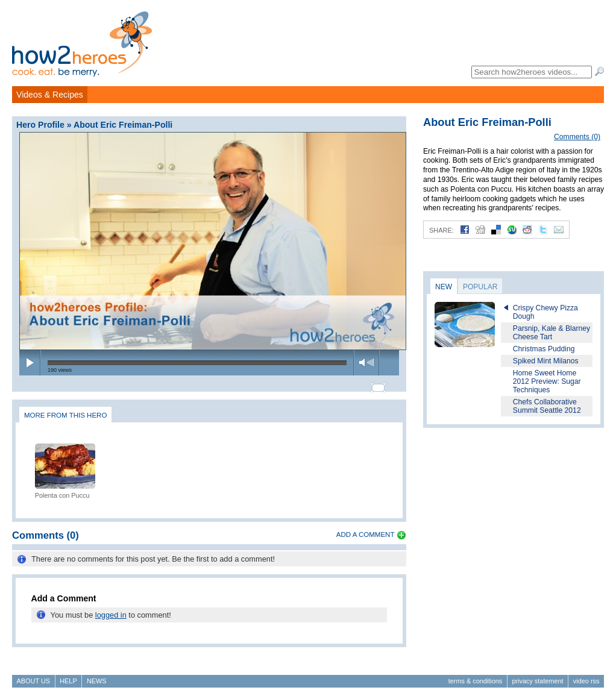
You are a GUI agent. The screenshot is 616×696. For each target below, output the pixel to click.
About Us (33, 676)
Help (68, 676)
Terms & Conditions (475, 676)
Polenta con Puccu (62, 490)
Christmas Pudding (544, 349)
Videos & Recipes (50, 95)
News (97, 676)
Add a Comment (366, 529)
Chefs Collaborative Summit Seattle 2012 (547, 406)
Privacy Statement (537, 676)
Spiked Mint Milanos (546, 361)
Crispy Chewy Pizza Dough (545, 312)
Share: (442, 230)
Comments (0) (577, 137)
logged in (111, 610)
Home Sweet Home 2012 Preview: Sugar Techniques (547, 381)
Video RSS (586, 676)
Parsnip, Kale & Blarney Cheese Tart (552, 333)
